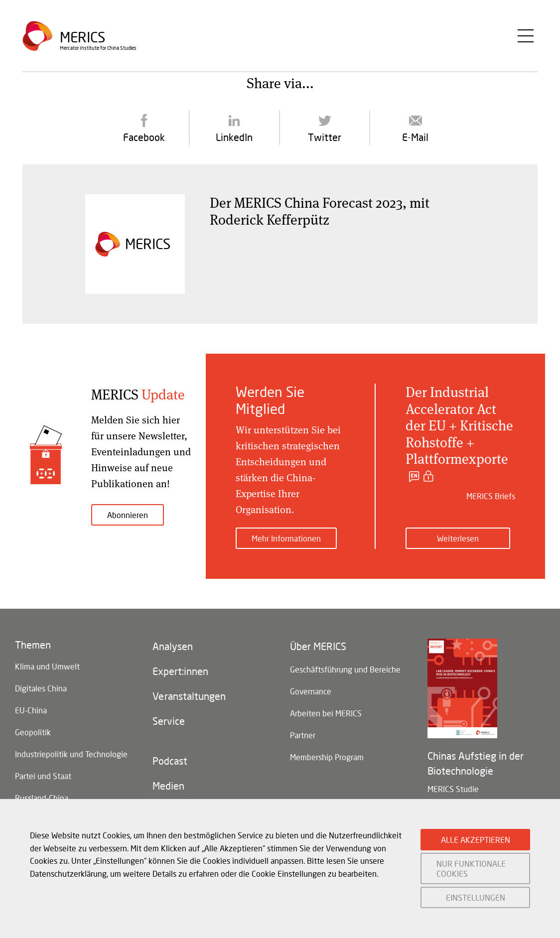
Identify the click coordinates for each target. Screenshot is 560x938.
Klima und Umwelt (47, 666)
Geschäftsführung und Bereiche (345, 669)
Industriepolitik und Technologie (71, 754)
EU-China (31, 710)
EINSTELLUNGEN (476, 897)
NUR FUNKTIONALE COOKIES (471, 868)
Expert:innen (180, 671)
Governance (311, 691)
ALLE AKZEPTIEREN (476, 840)
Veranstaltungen (189, 696)
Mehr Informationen (286, 538)
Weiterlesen (458, 538)
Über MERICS (318, 646)
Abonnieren (128, 515)
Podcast (170, 761)
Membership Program (327, 757)
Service (169, 721)
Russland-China (42, 798)
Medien (168, 786)
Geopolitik (33, 732)
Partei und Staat (43, 776)
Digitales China (41, 688)
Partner (303, 735)
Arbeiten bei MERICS (326, 713)
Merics (82, 37)
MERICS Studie (453, 789)
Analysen (173, 646)
